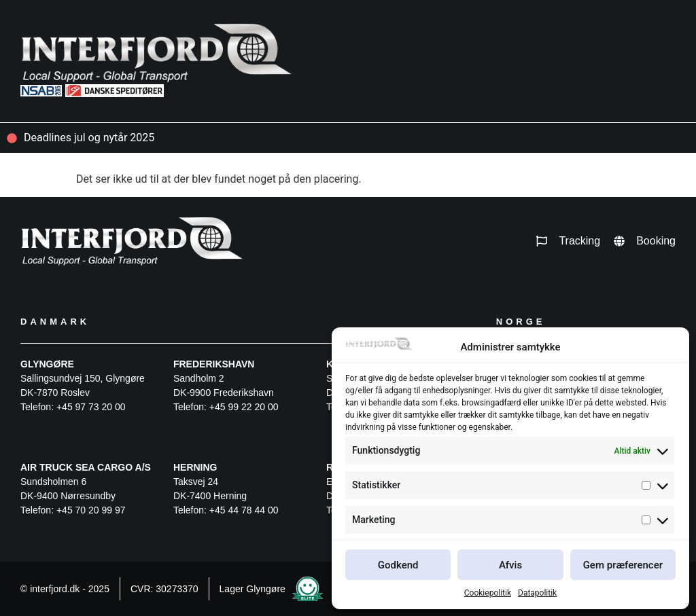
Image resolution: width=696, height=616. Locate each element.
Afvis (510, 565)
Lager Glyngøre (253, 589)
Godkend (398, 565)
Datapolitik (537, 593)
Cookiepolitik (488, 593)
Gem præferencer (623, 565)
